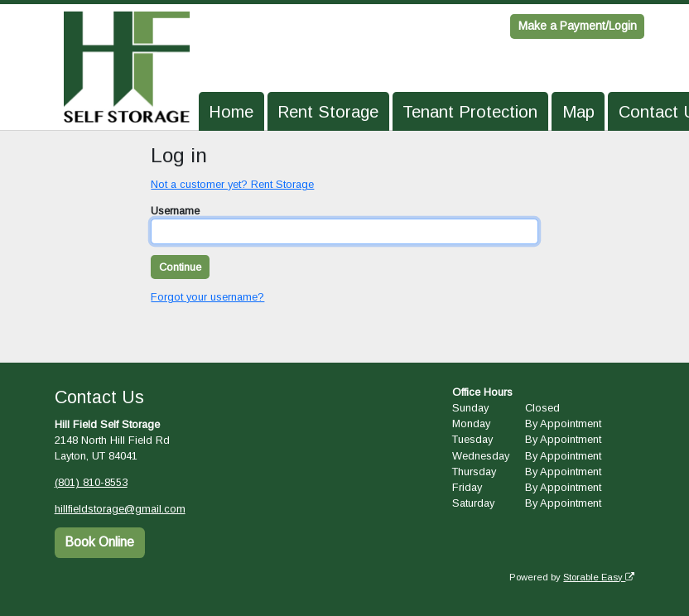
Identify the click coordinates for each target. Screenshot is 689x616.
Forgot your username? (207, 297)
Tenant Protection (470, 112)
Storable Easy (599, 576)
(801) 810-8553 (91, 482)
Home (231, 112)
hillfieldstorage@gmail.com (120, 509)
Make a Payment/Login (578, 26)
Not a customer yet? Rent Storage (232, 184)
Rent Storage (328, 112)
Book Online (99, 542)
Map (578, 112)
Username (175, 211)
